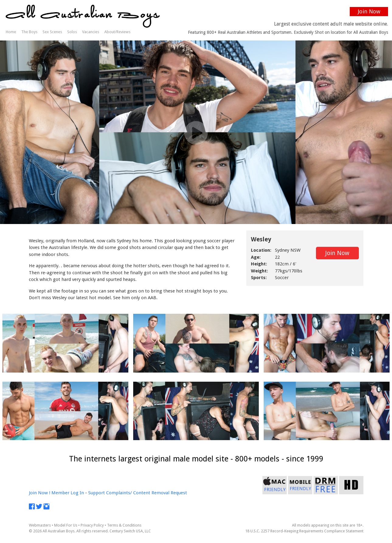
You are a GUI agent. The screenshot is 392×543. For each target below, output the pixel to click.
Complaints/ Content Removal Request (147, 493)
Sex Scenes (52, 32)
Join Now (369, 11)
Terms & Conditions (124, 525)
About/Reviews (117, 32)
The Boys (29, 32)
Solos (72, 32)
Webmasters (40, 525)
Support (97, 493)
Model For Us (66, 525)
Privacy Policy (92, 525)
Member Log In (68, 493)
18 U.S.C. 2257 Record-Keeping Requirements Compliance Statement (304, 531)
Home (11, 32)
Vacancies (91, 32)
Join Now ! (40, 493)
